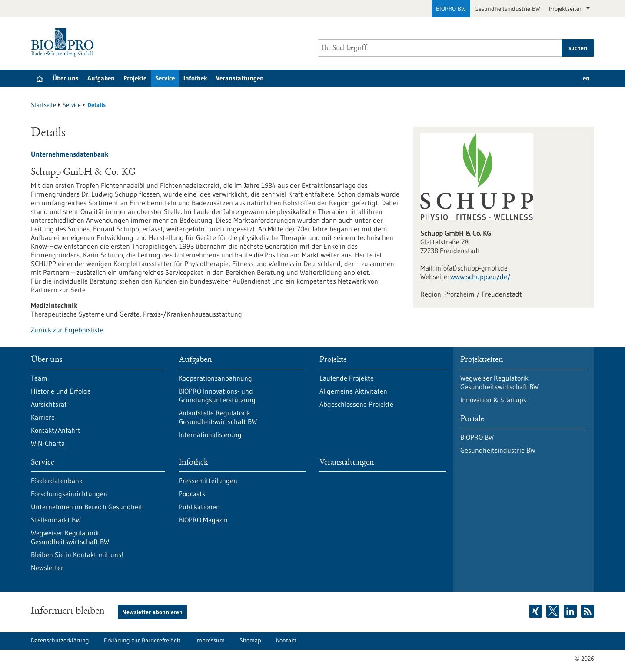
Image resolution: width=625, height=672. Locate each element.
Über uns (66, 78)
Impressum (210, 640)
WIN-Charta (48, 443)
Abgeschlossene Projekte (356, 404)
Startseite (43, 105)
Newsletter (47, 568)
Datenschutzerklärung (60, 640)
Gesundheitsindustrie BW (507, 9)
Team (39, 378)
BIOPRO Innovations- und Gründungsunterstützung (217, 395)
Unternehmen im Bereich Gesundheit (87, 507)
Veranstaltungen (240, 78)
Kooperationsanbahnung (215, 378)
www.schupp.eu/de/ (480, 277)
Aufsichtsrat (49, 404)
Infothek (195, 78)
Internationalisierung (210, 435)
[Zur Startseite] (65, 42)
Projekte (135, 78)
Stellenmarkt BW (56, 520)
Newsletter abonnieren (152, 612)
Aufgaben (101, 78)
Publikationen (199, 507)
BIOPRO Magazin (203, 520)
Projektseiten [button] (567, 9)
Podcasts (192, 494)
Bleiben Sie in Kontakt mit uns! (77, 555)
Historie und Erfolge (61, 391)
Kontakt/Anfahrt (56, 430)
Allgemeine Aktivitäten (353, 391)
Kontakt (286, 640)
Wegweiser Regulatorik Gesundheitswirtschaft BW (70, 537)
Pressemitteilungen (208, 481)
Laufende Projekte (347, 378)
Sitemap (250, 640)
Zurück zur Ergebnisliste (67, 330)
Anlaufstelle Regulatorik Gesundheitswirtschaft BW (218, 417)
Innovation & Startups (493, 400)
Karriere (43, 417)
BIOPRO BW (451, 9)
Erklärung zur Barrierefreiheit (142, 640)
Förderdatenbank (57, 481)
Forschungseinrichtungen (69, 494)
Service (165, 78)
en (586, 78)
